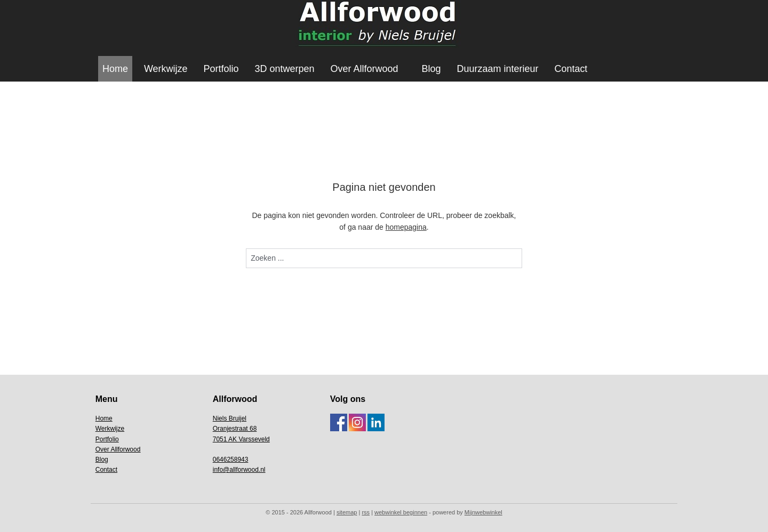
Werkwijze (166, 69)
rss (366, 512)
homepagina (406, 227)
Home (115, 69)
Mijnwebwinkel (483, 512)
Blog (431, 69)
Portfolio (221, 69)
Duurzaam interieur (497, 69)
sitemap (347, 512)
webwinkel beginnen (401, 512)
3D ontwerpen (285, 69)
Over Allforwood (365, 69)
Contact (571, 69)
